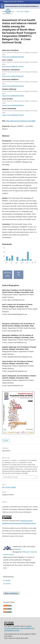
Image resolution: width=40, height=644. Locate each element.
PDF (7, 441)
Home (4, 11)
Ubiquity (18, 549)
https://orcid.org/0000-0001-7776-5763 (13, 66)
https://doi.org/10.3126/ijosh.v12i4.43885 (21, 121)
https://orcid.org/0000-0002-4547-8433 (13, 96)
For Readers (7, 580)
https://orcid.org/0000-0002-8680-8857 (13, 76)
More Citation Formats (11, 477)
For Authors (7, 584)
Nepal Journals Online (13, 1)
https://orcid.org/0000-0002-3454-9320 (13, 86)
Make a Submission (11, 593)
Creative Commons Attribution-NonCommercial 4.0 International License (19, 628)
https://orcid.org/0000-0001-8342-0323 (13, 105)
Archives (11, 11)
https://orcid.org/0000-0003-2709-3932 (13, 115)
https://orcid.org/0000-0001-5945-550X (13, 57)
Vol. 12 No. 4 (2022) (23, 11)
